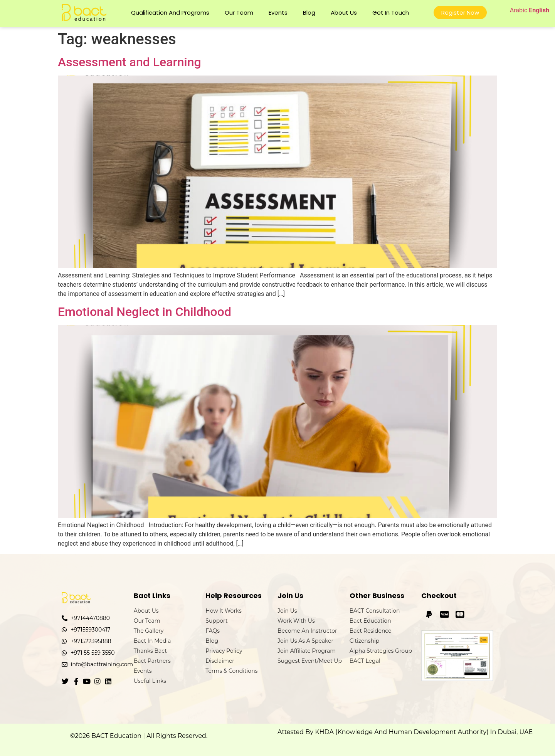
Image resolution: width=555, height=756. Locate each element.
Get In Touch (391, 13)
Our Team (239, 13)
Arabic (519, 10)
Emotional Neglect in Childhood (145, 312)
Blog (309, 13)
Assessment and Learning (129, 62)
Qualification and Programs (170, 13)
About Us (344, 13)
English (539, 10)
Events (278, 13)
